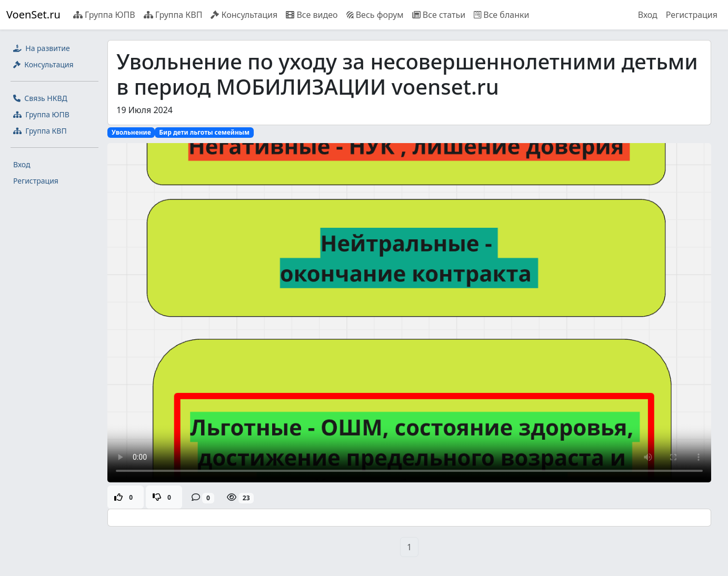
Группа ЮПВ (104, 15)
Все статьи (439, 15)
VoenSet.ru (33, 14)
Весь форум (375, 15)
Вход (648, 15)
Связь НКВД (40, 98)
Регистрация (692, 15)
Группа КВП (173, 15)
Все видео (312, 15)
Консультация (244, 15)
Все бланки (501, 15)
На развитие (42, 48)
